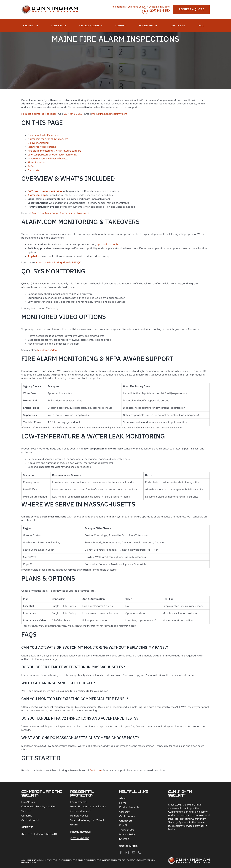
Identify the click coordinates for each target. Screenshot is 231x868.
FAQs (31, 166)
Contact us (96, 770)
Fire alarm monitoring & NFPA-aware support (54, 151)
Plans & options (37, 162)
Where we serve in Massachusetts (48, 158)
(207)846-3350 (156, 11)
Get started (34, 170)
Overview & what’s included (44, 135)
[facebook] (121, 853)
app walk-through (107, 244)
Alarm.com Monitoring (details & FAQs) (59, 262)
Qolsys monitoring (38, 143)
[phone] (140, 853)
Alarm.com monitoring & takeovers (48, 139)
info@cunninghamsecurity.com (109, 114)
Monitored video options (42, 147)
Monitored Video (47, 350)
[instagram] (127, 853)
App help (33, 256)
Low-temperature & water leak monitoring (52, 155)
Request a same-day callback (39, 114)
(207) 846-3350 (73, 114)
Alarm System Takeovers (74, 213)
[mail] (133, 853)
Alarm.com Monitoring (45, 213)
